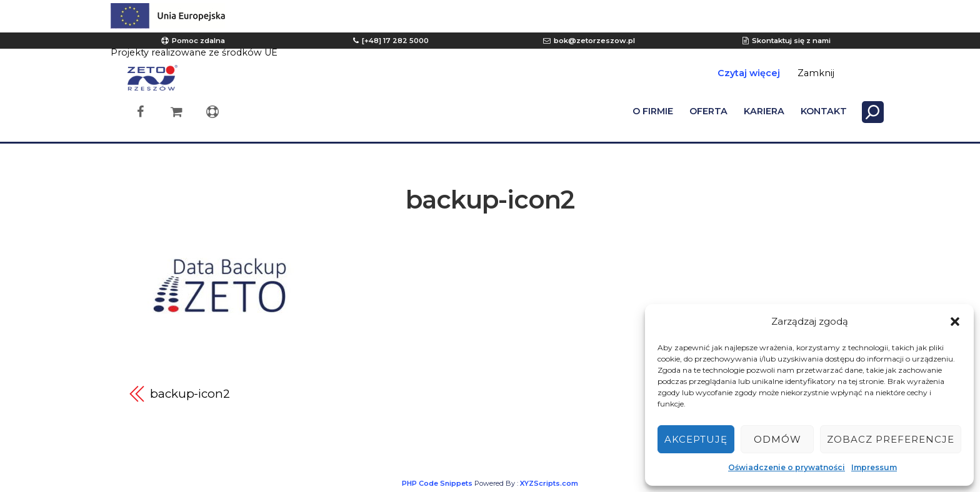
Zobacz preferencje (891, 439)
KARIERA (764, 111)
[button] (955, 322)
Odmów (777, 439)
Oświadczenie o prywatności (787, 467)
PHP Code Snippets (437, 483)
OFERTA (708, 111)
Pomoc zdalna (198, 41)
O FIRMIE (653, 111)
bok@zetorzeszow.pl (594, 41)
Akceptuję (696, 439)
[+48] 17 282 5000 (395, 41)
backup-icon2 (490, 199)
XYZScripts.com (549, 483)
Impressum (874, 467)
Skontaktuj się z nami (791, 41)
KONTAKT (824, 111)
